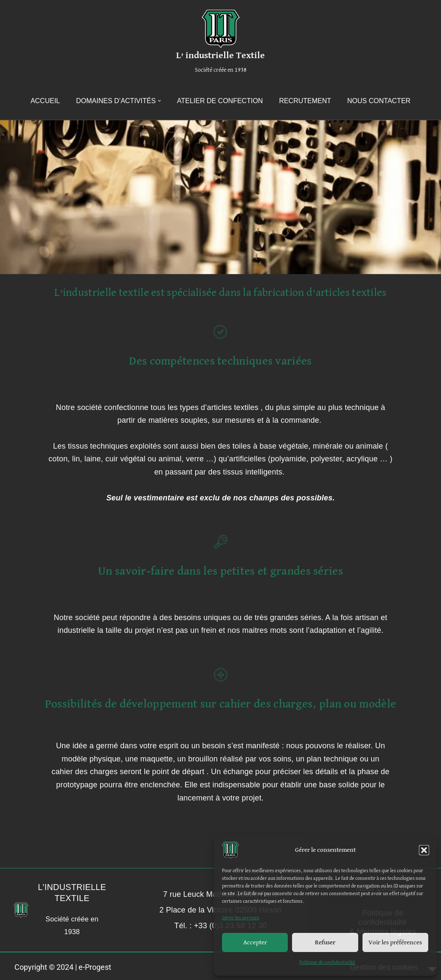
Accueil (45, 101)
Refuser (325, 942)
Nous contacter (379, 101)
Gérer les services (241, 918)
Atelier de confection (220, 101)
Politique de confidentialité (327, 963)
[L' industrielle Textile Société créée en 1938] (220, 43)
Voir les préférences (395, 942)
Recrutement (305, 101)
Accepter (255, 942)
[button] (424, 850)
